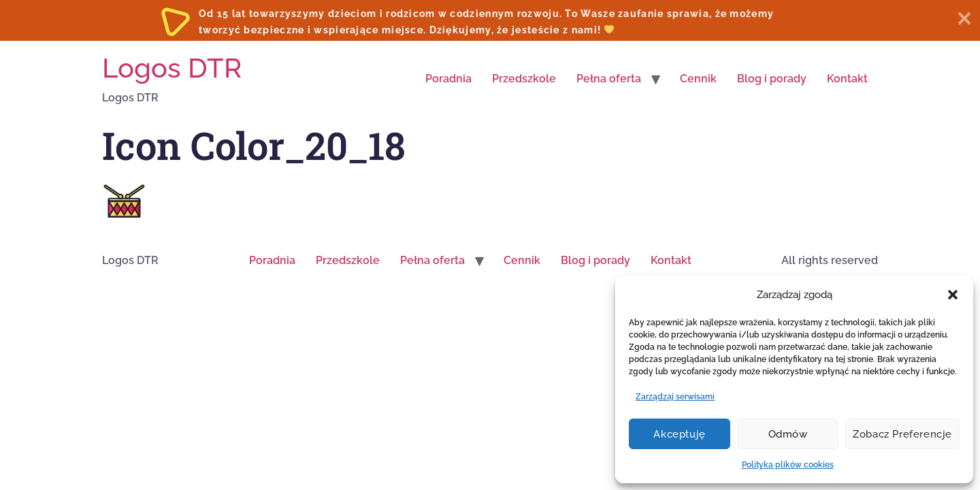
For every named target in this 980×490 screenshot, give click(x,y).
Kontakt (847, 79)
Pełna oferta (609, 79)
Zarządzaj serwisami (675, 397)
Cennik (698, 79)
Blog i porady (772, 79)
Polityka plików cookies (788, 465)
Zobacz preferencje (902, 434)
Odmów (788, 434)
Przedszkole (524, 79)
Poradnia (448, 79)
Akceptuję (679, 434)
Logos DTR (172, 68)
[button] (953, 295)
